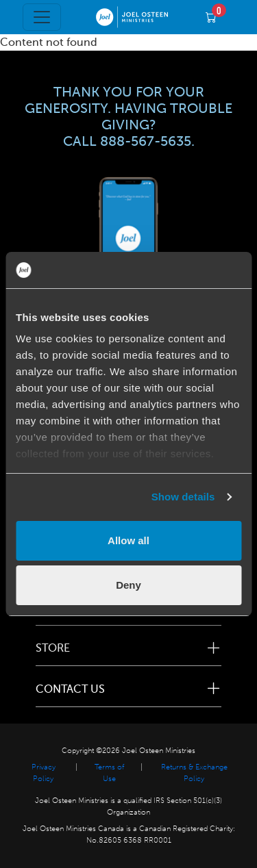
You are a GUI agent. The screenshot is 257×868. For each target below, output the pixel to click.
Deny (128, 585)
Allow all (128, 540)
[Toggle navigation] (42, 17)
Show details (183, 497)
